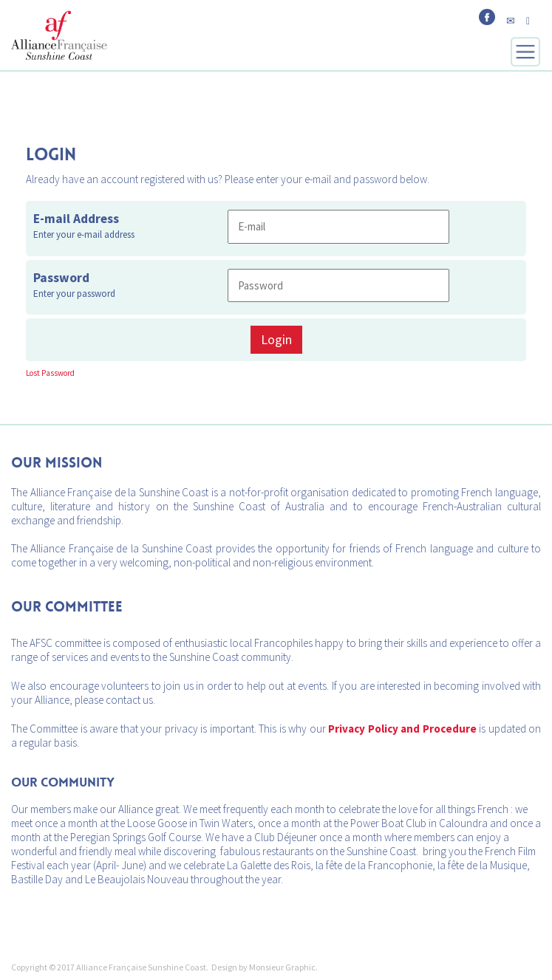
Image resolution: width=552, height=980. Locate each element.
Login (276, 339)
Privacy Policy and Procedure (402, 729)
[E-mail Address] (338, 226)
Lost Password (50, 373)
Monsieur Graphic (282, 967)
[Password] (338, 285)
